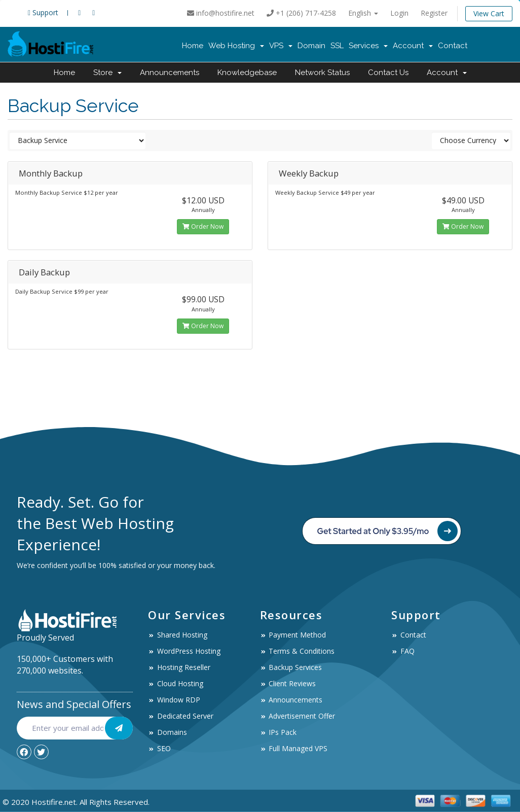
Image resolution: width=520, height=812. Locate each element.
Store (107, 73)
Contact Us (388, 73)
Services (368, 46)
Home (193, 46)
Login (399, 13)
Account (413, 46)
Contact (453, 46)
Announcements (170, 73)
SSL (337, 46)
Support (43, 12)
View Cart (489, 13)
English (363, 13)
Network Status (322, 73)
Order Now (203, 226)
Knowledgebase (247, 73)
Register (434, 13)
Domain (311, 46)
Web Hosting (236, 46)
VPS (281, 46)
